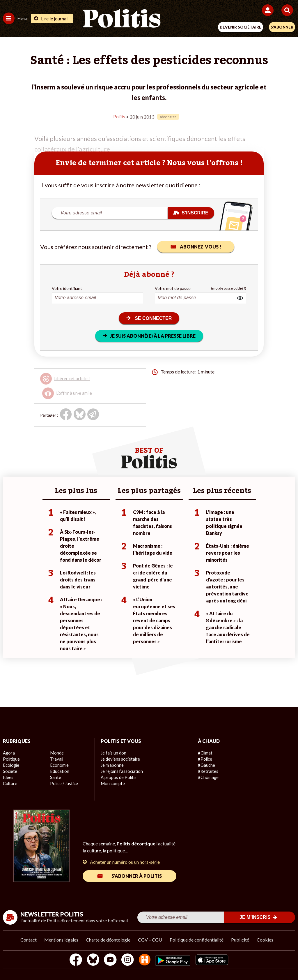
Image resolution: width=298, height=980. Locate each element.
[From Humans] (146, 960)
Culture (10, 783)
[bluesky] (91, 960)
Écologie (11, 765)
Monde (56, 752)
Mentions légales (61, 939)
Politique (11, 758)
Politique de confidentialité (197, 939)
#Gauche (206, 765)
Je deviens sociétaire (120, 758)
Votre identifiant (67, 288)
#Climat (205, 752)
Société (10, 771)
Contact (29, 939)
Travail (56, 758)
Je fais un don (113, 752)
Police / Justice (64, 783)
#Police (205, 758)
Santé (55, 777)
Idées (8, 777)
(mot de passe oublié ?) (229, 288)
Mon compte (112, 783)
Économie (59, 765)
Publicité (240, 939)
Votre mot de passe (173, 288)
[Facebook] (73, 960)
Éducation (59, 771)
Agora (8, 752)
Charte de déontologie (108, 939)
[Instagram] (128, 960)
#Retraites (208, 771)
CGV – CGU (150, 939)
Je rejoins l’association (121, 771)
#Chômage (208, 777)
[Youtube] (109, 960)
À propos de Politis (118, 777)
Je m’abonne (112, 765)
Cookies (265, 939)
